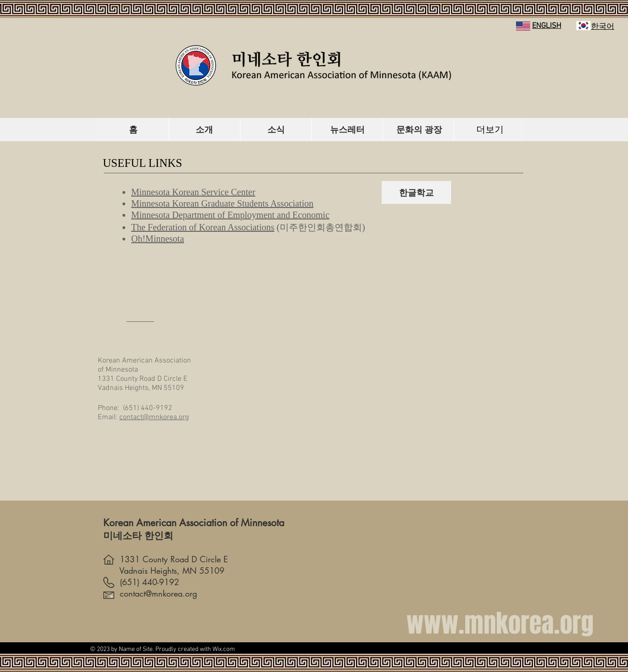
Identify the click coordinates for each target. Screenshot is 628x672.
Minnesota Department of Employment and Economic (230, 215)
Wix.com (224, 649)
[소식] (276, 129)
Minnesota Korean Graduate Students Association (222, 203)
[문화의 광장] (419, 129)
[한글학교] (416, 192)
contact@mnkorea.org (154, 417)
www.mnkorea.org (500, 623)
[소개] (204, 129)
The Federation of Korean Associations (203, 227)
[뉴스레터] (347, 129)
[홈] (133, 129)
